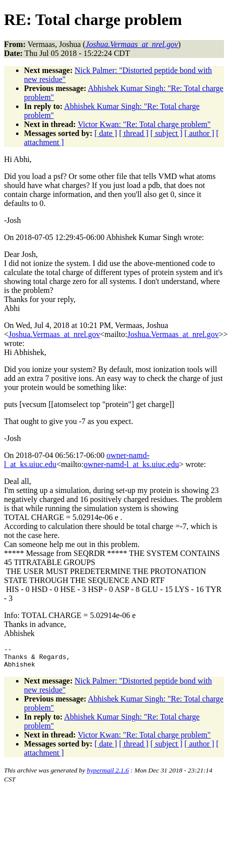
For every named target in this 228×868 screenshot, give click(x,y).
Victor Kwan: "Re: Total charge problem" (144, 124)
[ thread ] (134, 133)
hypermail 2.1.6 (108, 775)
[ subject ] (166, 133)
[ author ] (199, 133)
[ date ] (106, 133)
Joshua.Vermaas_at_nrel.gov (54, 334)
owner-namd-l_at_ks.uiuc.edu (131, 464)
